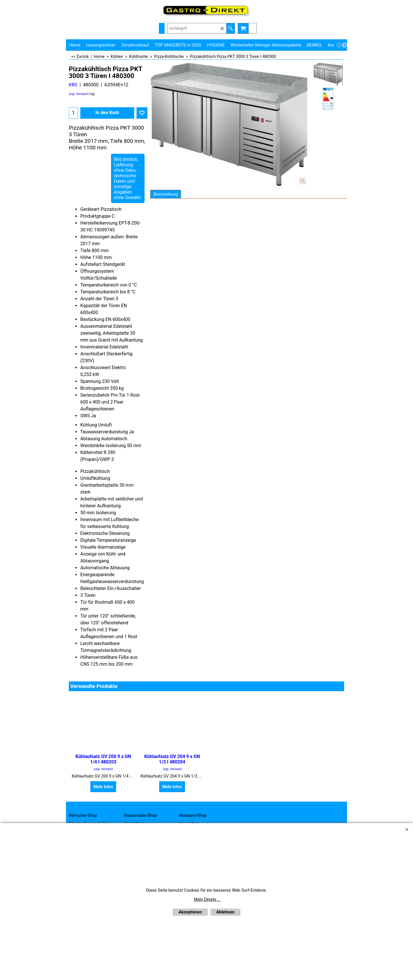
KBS (73, 85)
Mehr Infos (103, 787)
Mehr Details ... (207, 899)
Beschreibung (166, 194)
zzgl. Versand (78, 94)
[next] (344, 45)
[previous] (339, 45)
